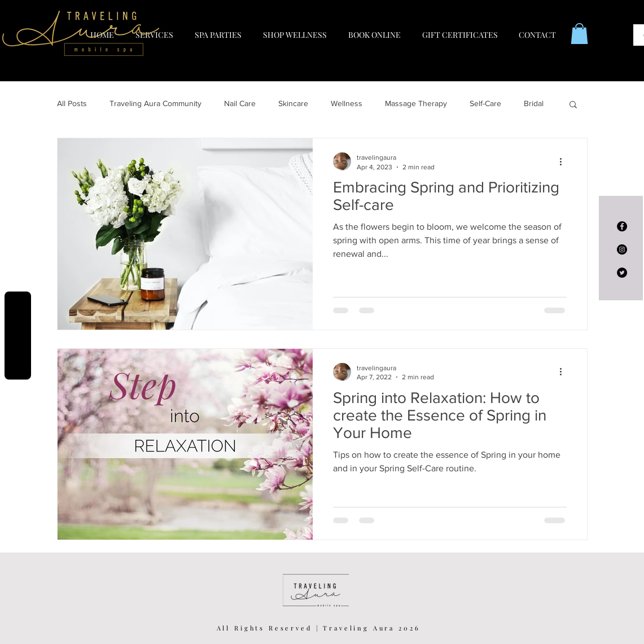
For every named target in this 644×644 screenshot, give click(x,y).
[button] (579, 34)
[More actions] (565, 161)
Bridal (534, 103)
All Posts (72, 103)
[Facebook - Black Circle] (622, 226)
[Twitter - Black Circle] (622, 273)
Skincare (293, 103)
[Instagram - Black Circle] (622, 249)
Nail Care (240, 103)
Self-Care (485, 103)
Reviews (18, 335)
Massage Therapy (416, 103)
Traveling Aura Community (155, 103)
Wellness (347, 103)
